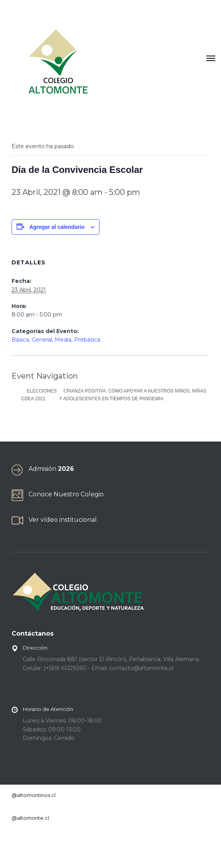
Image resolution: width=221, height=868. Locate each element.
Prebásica (87, 340)
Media (63, 340)
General (42, 340)
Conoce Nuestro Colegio (66, 494)
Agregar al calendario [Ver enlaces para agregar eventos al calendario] (57, 227)
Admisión (51, 469)
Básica (20, 340)
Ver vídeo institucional (63, 520)
